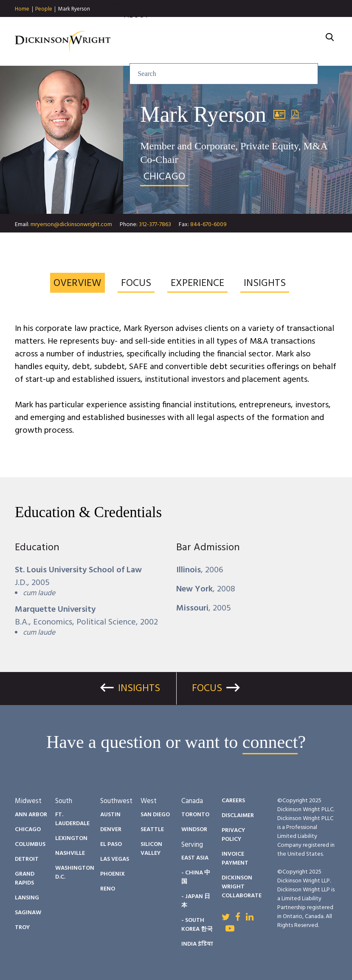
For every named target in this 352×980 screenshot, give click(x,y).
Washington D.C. (75, 873)
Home (22, 9)
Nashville (70, 853)
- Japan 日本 (196, 901)
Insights (174, 25)
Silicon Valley (151, 849)
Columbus (30, 844)
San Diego (155, 815)
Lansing (27, 898)
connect (270, 742)
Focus (207, 689)
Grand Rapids (25, 879)
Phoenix (113, 874)
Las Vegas (115, 859)
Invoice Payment (235, 859)
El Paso (111, 844)
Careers (314, 25)
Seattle (152, 830)
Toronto (195, 815)
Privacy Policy (233, 835)
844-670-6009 (208, 225)
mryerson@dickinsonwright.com (71, 225)
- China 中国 (196, 877)
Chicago (28, 830)
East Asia (195, 858)
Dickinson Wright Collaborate (242, 887)
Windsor (194, 830)
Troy (22, 928)
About (136, 37)
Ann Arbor (31, 815)
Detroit (27, 859)
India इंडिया (197, 944)
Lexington (71, 839)
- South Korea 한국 (197, 925)
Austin (110, 815)
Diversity (265, 25)
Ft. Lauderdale (72, 819)
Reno (108, 889)
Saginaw (28, 913)
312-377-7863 (155, 225)
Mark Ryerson (74, 9)
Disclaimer (238, 816)
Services (126, 25)
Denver (111, 830)
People (44, 9)
